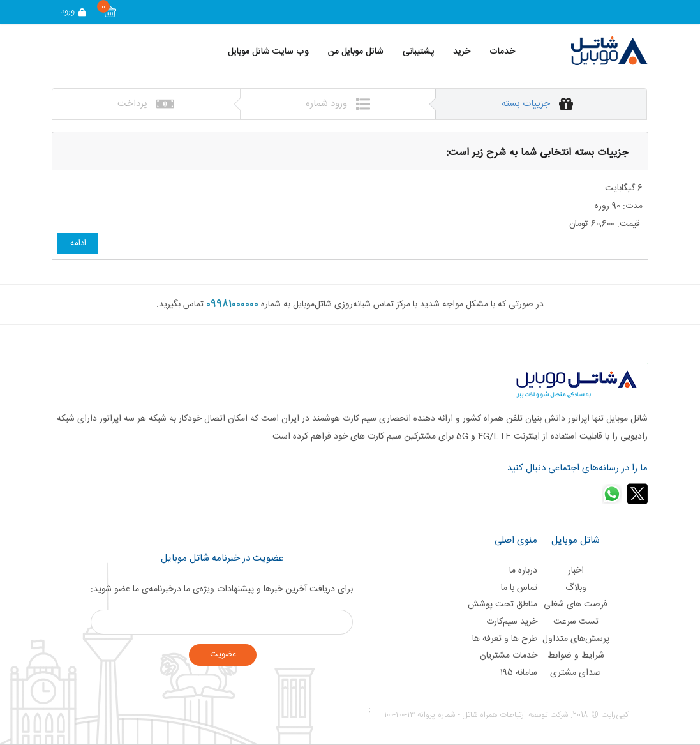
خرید (462, 52)
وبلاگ (576, 588)
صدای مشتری (576, 673)
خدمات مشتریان (509, 656)
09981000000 (232, 305)
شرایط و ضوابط (576, 656)
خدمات (502, 52)
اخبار (576, 571)
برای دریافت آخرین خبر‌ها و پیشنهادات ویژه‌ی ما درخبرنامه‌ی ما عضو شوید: (222, 589)
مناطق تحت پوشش (503, 605)
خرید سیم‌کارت (512, 622)
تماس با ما (519, 588)
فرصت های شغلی (576, 605)
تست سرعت (576, 622)
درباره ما (523, 571)
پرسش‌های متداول (576, 639)
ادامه (78, 243)
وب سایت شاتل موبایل (268, 52)
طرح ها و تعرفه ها (505, 639)
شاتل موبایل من (356, 52)
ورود (74, 11)
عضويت (223, 654)
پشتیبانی (418, 52)
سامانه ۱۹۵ (519, 673)
